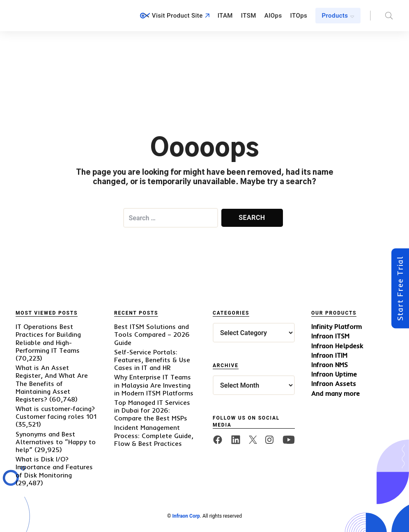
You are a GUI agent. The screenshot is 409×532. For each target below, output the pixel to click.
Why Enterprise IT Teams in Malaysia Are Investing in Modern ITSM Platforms (154, 385)
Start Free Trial (400, 289)
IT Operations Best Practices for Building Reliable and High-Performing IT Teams (48, 338)
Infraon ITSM (330, 336)
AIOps (273, 16)
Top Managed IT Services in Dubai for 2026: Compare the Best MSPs (152, 410)
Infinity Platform (337, 327)
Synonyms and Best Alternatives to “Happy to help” (56, 442)
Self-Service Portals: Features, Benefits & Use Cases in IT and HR (152, 360)
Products (335, 16)
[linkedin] (236, 440)
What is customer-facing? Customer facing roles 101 (56, 412)
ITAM (225, 16)
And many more (335, 394)
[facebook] (218, 440)
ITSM (249, 16)
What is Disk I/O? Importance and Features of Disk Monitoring (54, 467)
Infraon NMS (330, 365)
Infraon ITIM (329, 355)
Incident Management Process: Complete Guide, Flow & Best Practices (154, 435)
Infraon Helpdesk (337, 346)
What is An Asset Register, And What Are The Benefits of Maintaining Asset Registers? (52, 383)
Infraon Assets (334, 384)
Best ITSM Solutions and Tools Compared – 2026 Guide (152, 334)
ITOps (299, 16)
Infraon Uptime (334, 374)
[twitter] (253, 440)
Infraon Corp (186, 516)
